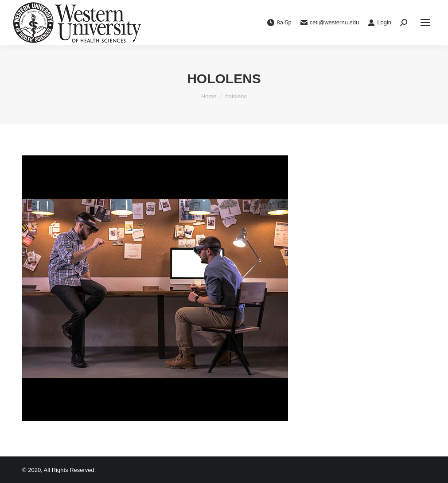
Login (380, 23)
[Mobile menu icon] (425, 23)
